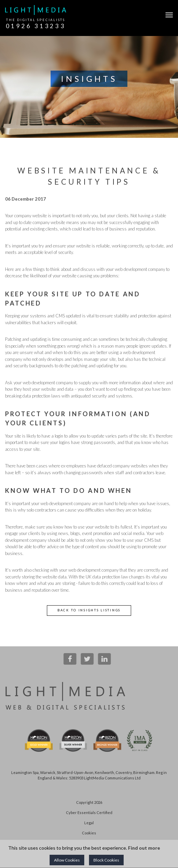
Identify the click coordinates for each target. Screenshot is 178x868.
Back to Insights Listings (89, 610)
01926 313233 (36, 26)
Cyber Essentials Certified (89, 812)
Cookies (89, 833)
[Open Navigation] (167, 15)
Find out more (144, 848)
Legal (89, 823)
